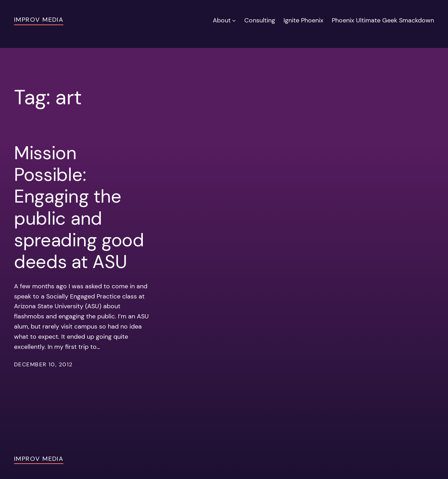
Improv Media (39, 20)
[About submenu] (234, 20)
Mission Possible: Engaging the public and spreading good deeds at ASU (79, 207)
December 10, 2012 (43, 364)
